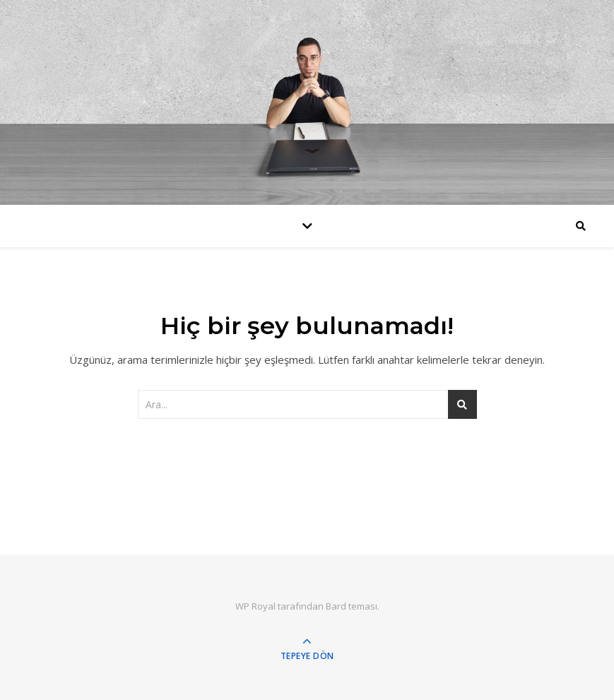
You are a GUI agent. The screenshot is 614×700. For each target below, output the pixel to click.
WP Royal (255, 606)
